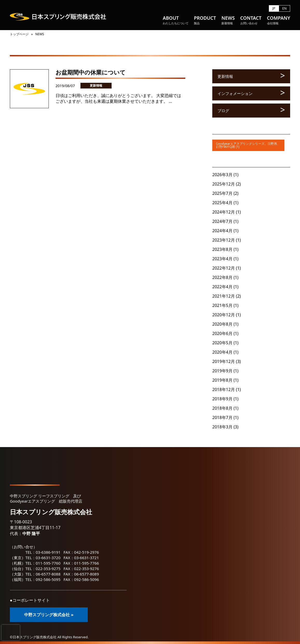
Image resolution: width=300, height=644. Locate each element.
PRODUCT (205, 20)
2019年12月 (224, 361)
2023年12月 (224, 240)
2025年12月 (224, 184)
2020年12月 (224, 315)
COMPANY (279, 20)
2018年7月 (222, 417)
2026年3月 (222, 175)
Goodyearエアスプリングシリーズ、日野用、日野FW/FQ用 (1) (248, 145)
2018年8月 (222, 408)
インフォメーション (235, 93)
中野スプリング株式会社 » (49, 615)
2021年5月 (222, 305)
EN (284, 8)
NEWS (228, 20)
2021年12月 (224, 296)
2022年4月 (222, 287)
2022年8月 (222, 277)
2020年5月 (222, 343)
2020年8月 (222, 324)
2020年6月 (222, 333)
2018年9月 (222, 399)
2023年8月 (222, 249)
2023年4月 (222, 259)
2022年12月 (224, 268)
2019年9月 (222, 371)
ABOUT (176, 20)
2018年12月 (224, 389)
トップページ (19, 34)
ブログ (223, 111)
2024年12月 (224, 212)
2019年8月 (222, 380)
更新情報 (96, 85)
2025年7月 (222, 193)
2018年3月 (222, 427)
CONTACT (251, 20)
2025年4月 (222, 203)
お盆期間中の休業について (91, 72)
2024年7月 (222, 221)
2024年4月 (222, 231)
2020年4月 (222, 352)
